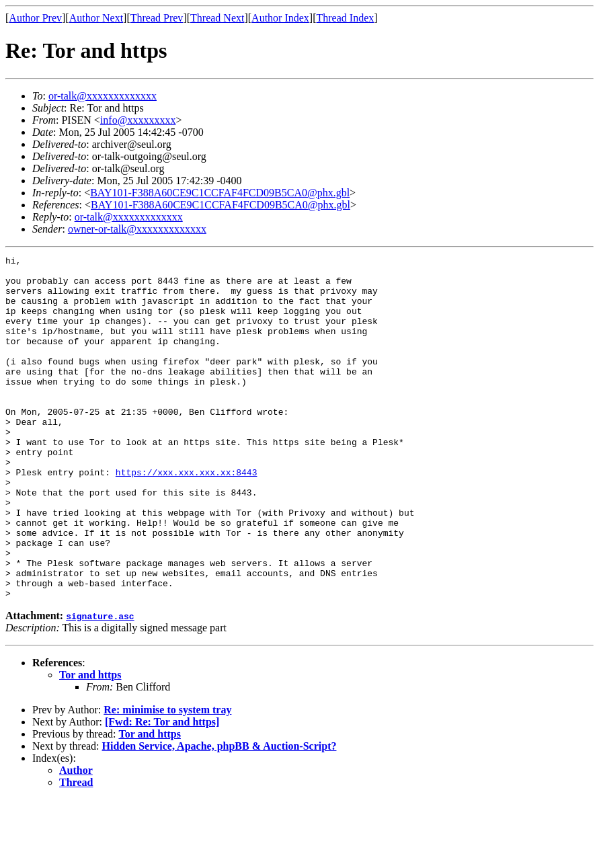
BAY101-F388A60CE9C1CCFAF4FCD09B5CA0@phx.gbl (220, 193)
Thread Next (217, 18)
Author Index (280, 18)
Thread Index (346, 18)
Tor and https (90, 743)
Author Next (96, 18)
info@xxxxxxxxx (138, 120)
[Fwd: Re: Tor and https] (162, 790)
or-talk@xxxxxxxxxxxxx (103, 96)
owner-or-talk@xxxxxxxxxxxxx (137, 229)
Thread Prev (157, 18)
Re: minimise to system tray (167, 778)
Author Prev (35, 18)
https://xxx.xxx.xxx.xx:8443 (187, 516)
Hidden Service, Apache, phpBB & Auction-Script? (219, 815)
